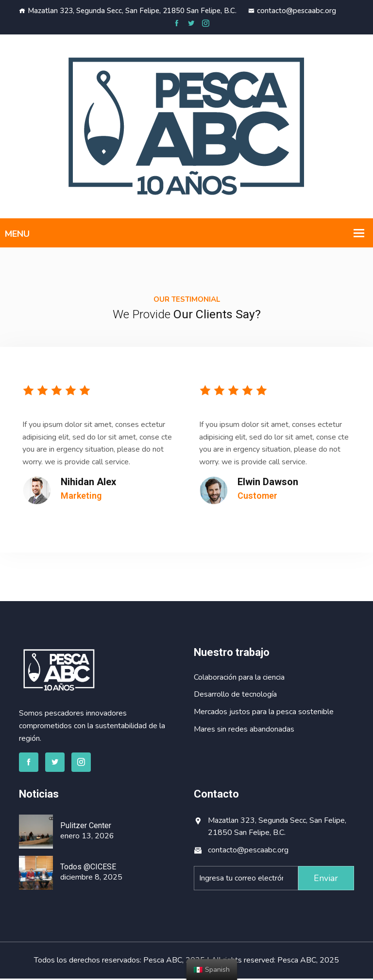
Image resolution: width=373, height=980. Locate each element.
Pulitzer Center (86, 827)
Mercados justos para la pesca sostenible (264, 713)
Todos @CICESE (88, 868)
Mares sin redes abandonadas (244, 731)
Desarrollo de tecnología (235, 696)
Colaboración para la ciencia (239, 679)
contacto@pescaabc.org (292, 11)
